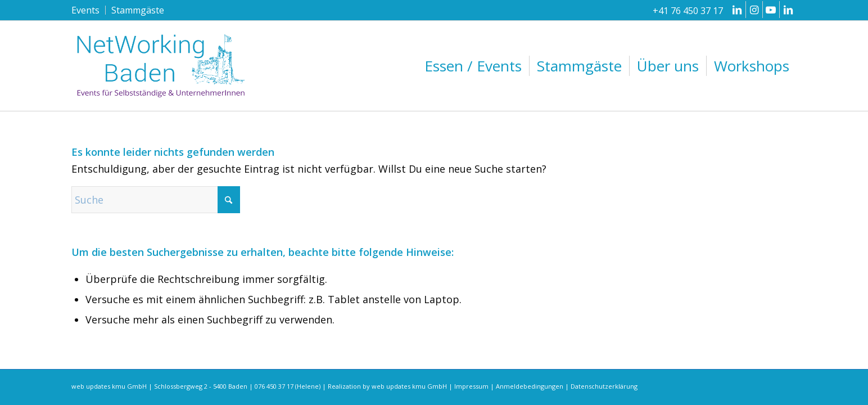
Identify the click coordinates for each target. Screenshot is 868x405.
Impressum (471, 386)
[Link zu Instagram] (754, 10)
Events (85, 10)
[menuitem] (89, 10)
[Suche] (156, 200)
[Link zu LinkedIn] (737, 10)
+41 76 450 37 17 (688, 11)
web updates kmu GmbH (409, 386)
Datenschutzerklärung (604, 386)
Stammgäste (138, 10)
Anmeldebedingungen (530, 386)
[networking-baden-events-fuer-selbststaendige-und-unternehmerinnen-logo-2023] (161, 66)
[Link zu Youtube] (771, 10)
